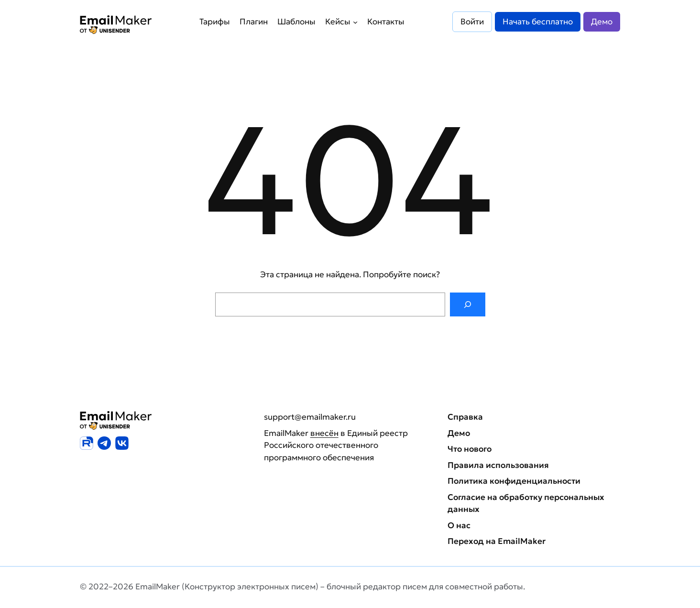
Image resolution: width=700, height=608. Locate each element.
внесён (324, 433)
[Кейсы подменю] (355, 22)
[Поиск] (467, 305)
